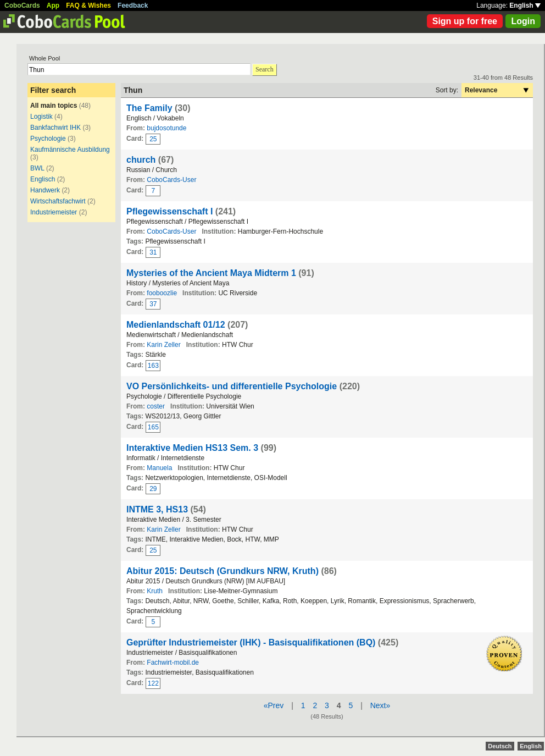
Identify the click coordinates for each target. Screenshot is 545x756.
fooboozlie (162, 293)
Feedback (133, 5)
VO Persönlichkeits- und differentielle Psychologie (232, 386)
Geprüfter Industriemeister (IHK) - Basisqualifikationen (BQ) (251, 642)
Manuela (159, 468)
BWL (37, 168)
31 (153, 252)
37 (153, 304)
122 (153, 683)
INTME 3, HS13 (157, 509)
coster (156, 406)
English (525, 5)
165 (153, 427)
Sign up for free (465, 21)
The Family (149, 108)
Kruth (155, 591)
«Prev (274, 705)
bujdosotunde (166, 128)
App (53, 5)
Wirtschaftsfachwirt (58, 201)
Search (265, 69)
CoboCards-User (171, 180)
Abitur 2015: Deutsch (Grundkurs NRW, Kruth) (223, 571)
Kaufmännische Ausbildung (70, 150)
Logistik (41, 117)
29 (153, 489)
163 (153, 366)
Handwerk (45, 190)
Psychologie (48, 139)
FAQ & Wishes (88, 5)
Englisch (44, 179)
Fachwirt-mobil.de (173, 663)
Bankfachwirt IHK (55, 128)
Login (523, 21)
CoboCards (22, 5)
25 (153, 139)
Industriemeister (54, 212)
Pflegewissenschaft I (169, 211)
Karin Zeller (163, 345)
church (141, 160)
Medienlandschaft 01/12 (176, 325)
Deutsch (500, 746)
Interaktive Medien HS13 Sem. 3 (192, 448)
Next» (380, 705)
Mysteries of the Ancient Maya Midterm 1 (211, 273)
